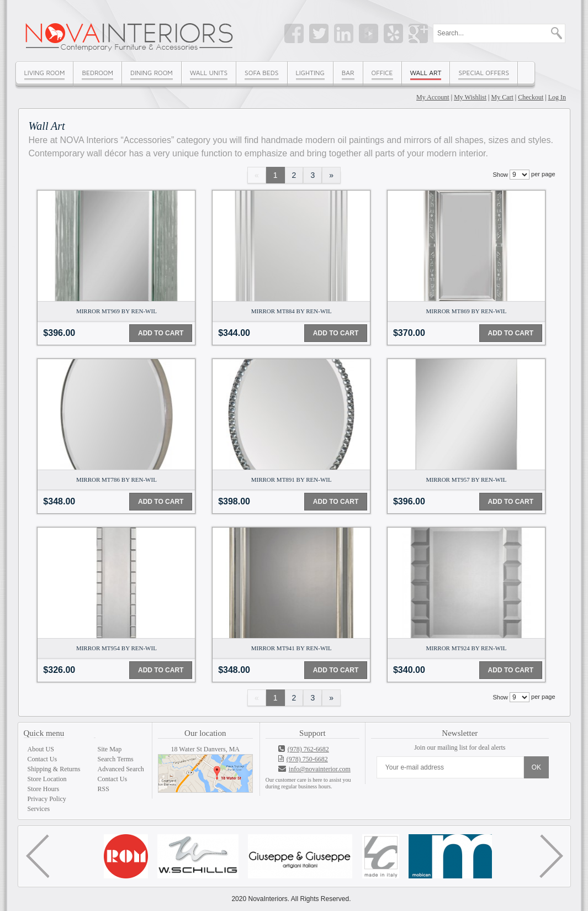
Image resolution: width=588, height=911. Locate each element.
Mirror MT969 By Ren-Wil (116, 311)
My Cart (502, 97)
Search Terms (116, 759)
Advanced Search (121, 769)
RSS (104, 789)
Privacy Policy (47, 799)
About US (41, 749)
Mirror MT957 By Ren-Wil (467, 480)
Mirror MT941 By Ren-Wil (292, 648)
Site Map (110, 749)
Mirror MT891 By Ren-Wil (292, 480)
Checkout (531, 97)
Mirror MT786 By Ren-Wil (116, 480)
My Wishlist (470, 97)
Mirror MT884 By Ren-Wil (292, 311)
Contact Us (43, 759)
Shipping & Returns (54, 769)
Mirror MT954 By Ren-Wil (116, 648)
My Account (433, 97)
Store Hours (44, 789)
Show (500, 175)
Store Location (47, 779)
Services (39, 809)
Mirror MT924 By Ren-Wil (467, 648)
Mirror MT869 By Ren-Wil (467, 311)
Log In (557, 97)
